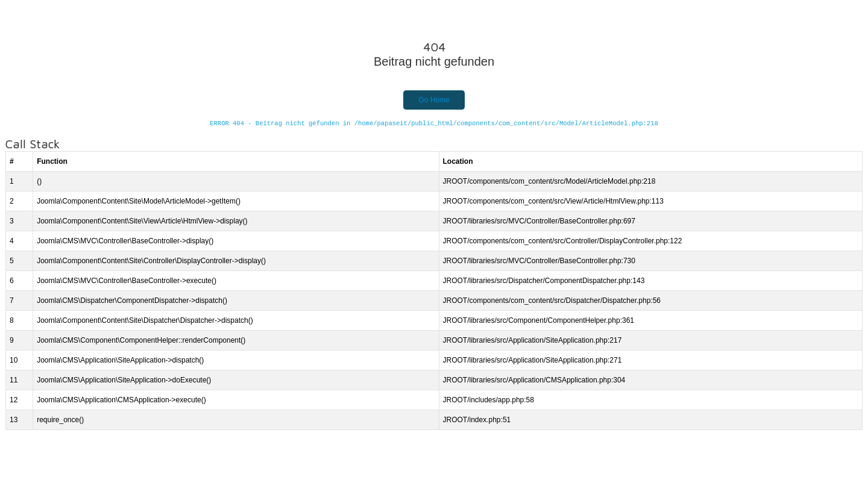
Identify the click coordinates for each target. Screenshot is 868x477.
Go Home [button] (434, 100)
